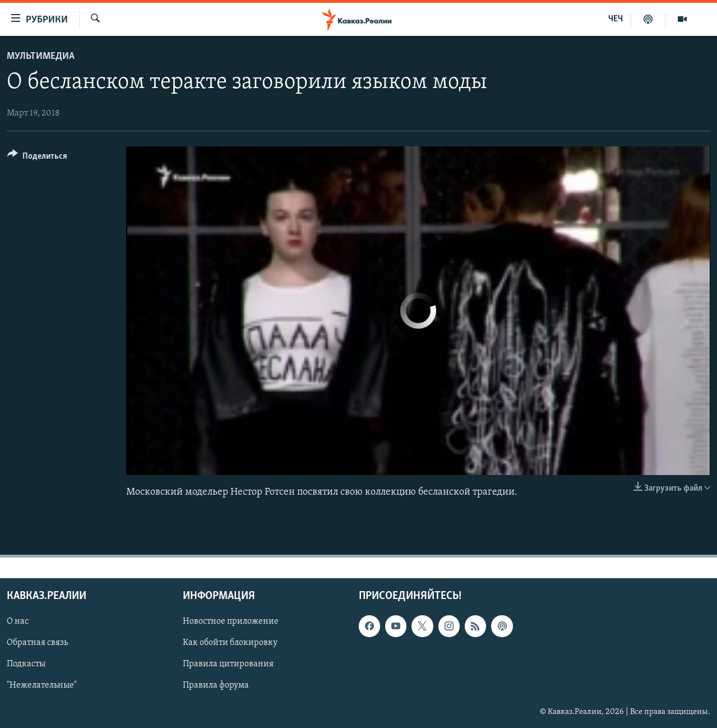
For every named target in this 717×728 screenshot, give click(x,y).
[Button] (37, 158)
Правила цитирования (228, 665)
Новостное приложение (231, 622)
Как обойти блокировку (230, 643)
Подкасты (26, 665)
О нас (18, 622)
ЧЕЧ (616, 19)
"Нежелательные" (42, 686)
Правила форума (216, 686)
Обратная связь (37, 643)
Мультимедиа (41, 56)
